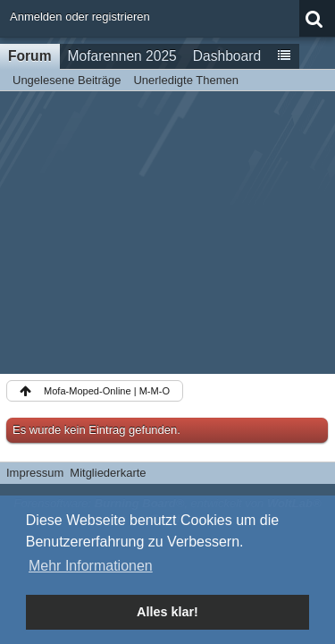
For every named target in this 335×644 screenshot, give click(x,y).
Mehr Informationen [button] (91, 566)
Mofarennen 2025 (122, 56)
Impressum (35, 473)
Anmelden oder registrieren (80, 17)
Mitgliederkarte (108, 473)
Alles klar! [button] (167, 612)
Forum (30, 56)
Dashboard (227, 56)
